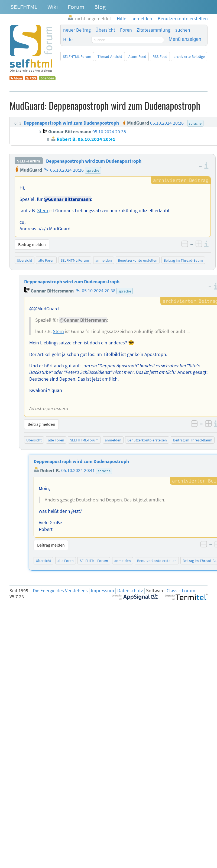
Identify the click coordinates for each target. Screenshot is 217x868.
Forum (76, 7)
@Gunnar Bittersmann (67, 199)
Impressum (102, 591)
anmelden (104, 260)
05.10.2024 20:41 (78, 471)
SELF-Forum (29, 161)
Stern (43, 211)
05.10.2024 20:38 (99, 291)
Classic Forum (181, 591)
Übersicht (105, 30)
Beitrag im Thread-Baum (183, 260)
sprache (93, 170)
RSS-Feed (160, 56)
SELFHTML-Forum (77, 56)
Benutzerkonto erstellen (138, 260)
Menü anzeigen (185, 39)
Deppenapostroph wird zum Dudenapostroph (94, 161)
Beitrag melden (32, 244)
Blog (100, 7)
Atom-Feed (137, 56)
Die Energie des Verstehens (60, 591)
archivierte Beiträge (189, 56)
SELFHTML (24, 7)
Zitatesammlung (153, 30)
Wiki (53, 7)
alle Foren (46, 260)
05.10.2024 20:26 (67, 170)
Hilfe (68, 39)
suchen (183, 30)
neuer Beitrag (77, 30)
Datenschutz (130, 591)
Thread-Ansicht (110, 56)
